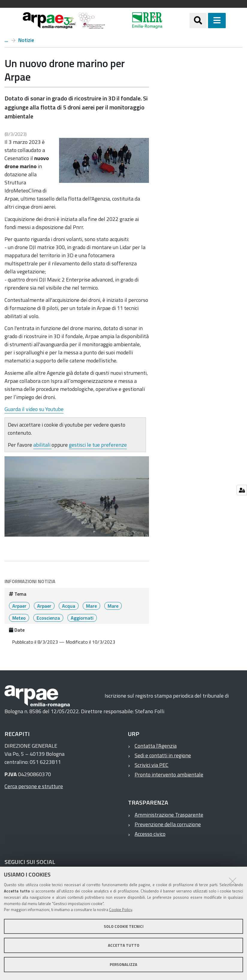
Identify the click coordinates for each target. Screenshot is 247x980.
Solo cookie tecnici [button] (124, 926)
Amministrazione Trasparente (169, 815)
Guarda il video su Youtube (34, 409)
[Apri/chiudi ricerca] (198, 21)
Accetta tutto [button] (124, 945)
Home (6, 40)
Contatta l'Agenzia (156, 746)
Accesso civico (150, 834)
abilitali (42, 445)
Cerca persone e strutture (34, 786)
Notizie (26, 40)
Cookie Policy (121, 910)
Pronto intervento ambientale (169, 774)
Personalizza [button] (123, 964)
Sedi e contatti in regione (163, 755)
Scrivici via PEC (152, 765)
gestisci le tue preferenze (98, 445)
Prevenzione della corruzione (168, 824)
